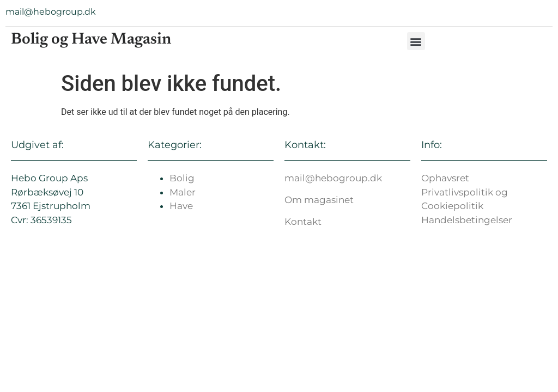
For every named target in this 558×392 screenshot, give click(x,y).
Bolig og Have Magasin (91, 40)
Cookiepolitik (452, 206)
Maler (183, 192)
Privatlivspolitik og (465, 192)
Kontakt (303, 222)
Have (181, 206)
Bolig (182, 178)
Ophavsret (445, 178)
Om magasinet (319, 200)
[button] (416, 41)
